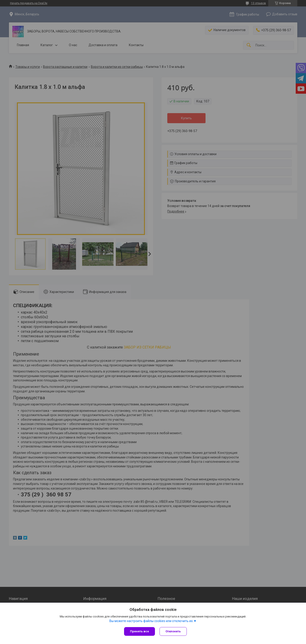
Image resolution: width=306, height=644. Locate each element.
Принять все (139, 631)
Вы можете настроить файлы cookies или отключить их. (151, 621)
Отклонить (173, 631)
